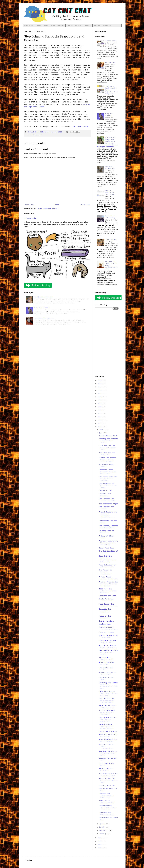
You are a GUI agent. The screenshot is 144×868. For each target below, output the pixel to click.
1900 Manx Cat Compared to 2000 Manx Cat (108, 591)
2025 (100, 384)
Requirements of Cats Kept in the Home (108, 486)
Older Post (85, 205)
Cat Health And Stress (106, 669)
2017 (100, 410)
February (104, 831)
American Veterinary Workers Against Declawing (108, 543)
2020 (100, 400)
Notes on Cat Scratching (105, 617)
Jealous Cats (105, 624)
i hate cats (30, 218)
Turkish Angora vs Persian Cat (107, 674)
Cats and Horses (106, 632)
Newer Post (30, 205)
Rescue (46, 26)
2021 (100, 397)
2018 (100, 407)
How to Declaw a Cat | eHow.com (108, 637)
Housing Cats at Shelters (106, 532)
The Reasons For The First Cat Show (108, 775)
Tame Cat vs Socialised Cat (107, 802)
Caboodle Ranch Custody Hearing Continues (107, 472)
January (103, 834)
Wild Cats (78, 26)
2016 (100, 414)
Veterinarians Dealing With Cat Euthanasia (108, 808)
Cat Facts (38, 26)
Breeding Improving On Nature (108, 736)
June (102, 430)
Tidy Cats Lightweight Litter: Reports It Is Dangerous (112, 90)
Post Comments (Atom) (48, 209)
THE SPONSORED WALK (108, 436)
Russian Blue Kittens (44, 318)
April (102, 824)
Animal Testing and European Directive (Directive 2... (108, 515)
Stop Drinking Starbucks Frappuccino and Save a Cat (107, 559)
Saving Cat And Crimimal (106, 770)
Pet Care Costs (80, 127)
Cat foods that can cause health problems (108, 479)
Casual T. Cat (105, 491)
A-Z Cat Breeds (28, 26)
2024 (100, 387)
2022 (100, 394)
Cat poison (110, 63)
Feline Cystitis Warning (106, 664)
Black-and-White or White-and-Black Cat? (108, 754)
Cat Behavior (87, 26)
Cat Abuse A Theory (108, 732)
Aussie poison (107, 26)
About (53, 26)
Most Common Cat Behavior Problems (108, 605)
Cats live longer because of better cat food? (108, 694)
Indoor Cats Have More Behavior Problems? (107, 713)
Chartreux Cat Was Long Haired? (107, 642)
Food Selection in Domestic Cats (107, 566)
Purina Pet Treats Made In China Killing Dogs (107, 460)
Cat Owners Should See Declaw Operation (107, 719)
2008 (100, 848)
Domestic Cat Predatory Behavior (105, 611)
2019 (100, 404)
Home (57, 205)
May (101, 433)
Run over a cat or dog (110, 217)
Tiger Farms (111, 240)
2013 (100, 424)
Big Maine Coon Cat (43, 297)
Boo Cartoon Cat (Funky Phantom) (107, 500)
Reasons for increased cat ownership (106, 796)
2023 (100, 390)
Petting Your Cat (107, 786)
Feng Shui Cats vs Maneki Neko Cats (108, 647)
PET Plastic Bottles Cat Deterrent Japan (108, 653)
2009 (100, 845)
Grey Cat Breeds (42, 308)
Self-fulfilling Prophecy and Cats (108, 628)
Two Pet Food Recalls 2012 (106, 659)
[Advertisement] (107, 343)
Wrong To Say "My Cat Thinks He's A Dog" (108, 781)
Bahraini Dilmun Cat (110, 168)
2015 (100, 417)
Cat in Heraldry (106, 621)
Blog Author (61, 26)
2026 (100, 380)
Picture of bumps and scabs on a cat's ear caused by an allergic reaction (107, 142)
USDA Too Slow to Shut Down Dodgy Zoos (107, 448)
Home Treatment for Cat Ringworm (108, 741)
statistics (37, 135)
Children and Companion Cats (107, 814)
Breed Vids (97, 26)
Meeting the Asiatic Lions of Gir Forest (108, 441)
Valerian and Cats (107, 596)
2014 (100, 420)
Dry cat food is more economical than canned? (107, 701)
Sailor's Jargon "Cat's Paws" (106, 600)
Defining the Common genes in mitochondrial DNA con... (108, 686)
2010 (100, 841)
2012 (100, 427)
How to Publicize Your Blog (110, 192)
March (102, 827)
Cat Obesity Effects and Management (108, 527)
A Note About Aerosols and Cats (108, 578)
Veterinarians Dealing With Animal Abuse (106, 726)
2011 (100, 838)
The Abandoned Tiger (108, 504)
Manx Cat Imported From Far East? (107, 707)
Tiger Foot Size (106, 548)
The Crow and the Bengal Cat (107, 454)
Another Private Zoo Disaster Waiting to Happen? (108, 584)
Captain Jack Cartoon (105, 495)
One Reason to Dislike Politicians (105, 572)
